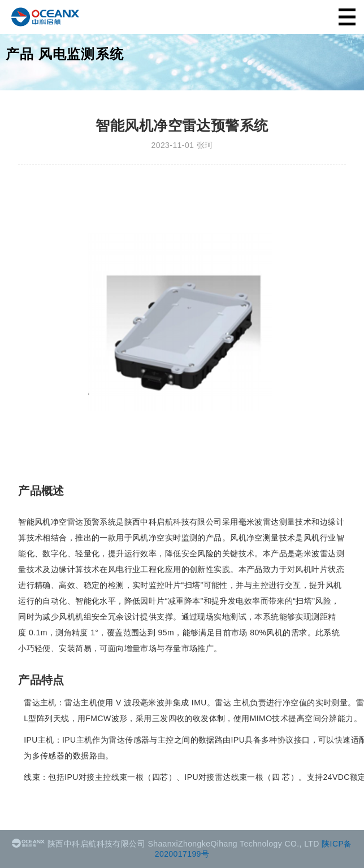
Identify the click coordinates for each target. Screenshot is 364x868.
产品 (20, 54)
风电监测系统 (81, 54)
